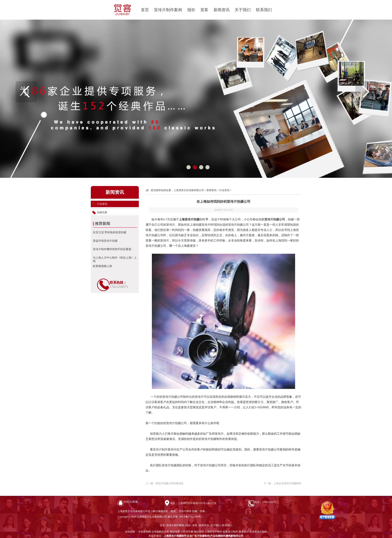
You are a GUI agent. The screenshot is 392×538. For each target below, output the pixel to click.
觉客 (204, 10)
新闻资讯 (222, 10)
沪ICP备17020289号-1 (191, 517)
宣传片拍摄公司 (275, 219)
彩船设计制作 (230, 532)
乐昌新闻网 (144, 532)
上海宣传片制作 (213, 532)
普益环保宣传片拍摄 (105, 241)
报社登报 (199, 532)
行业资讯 (224, 190)
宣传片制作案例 (168, 10)
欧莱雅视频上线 (102, 266)
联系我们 (264, 10)
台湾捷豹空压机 (160, 532)
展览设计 (244, 532)
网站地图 (175, 532)
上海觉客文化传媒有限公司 (189, 190)
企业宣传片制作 (258, 532)
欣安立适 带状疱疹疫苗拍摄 (110, 232)
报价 (191, 10)
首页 (145, 10)
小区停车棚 (187, 532)
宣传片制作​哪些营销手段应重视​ (112, 249)
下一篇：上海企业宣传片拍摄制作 (282, 483)
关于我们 (243, 10)
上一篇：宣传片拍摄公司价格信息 (165, 483)
